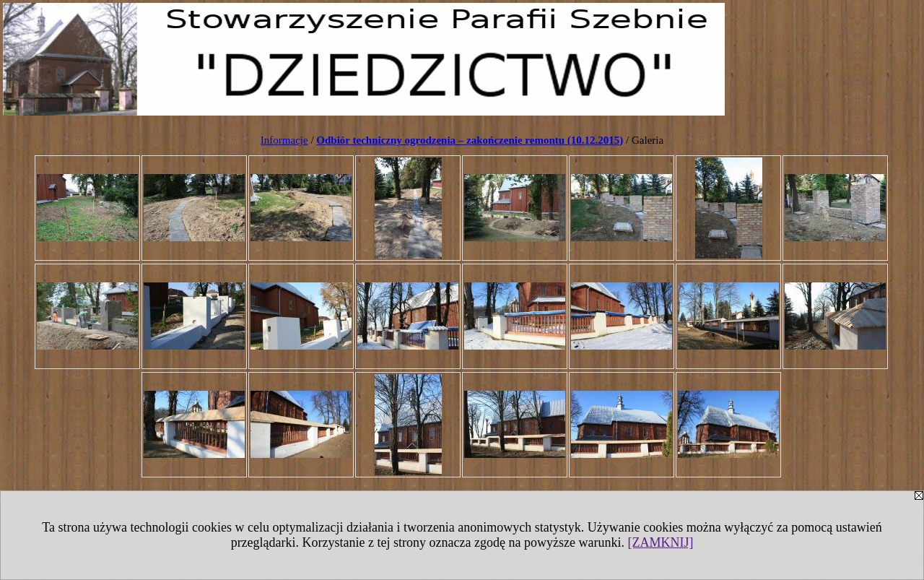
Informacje (284, 140)
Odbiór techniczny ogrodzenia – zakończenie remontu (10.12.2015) (470, 140)
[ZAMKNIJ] (660, 542)
